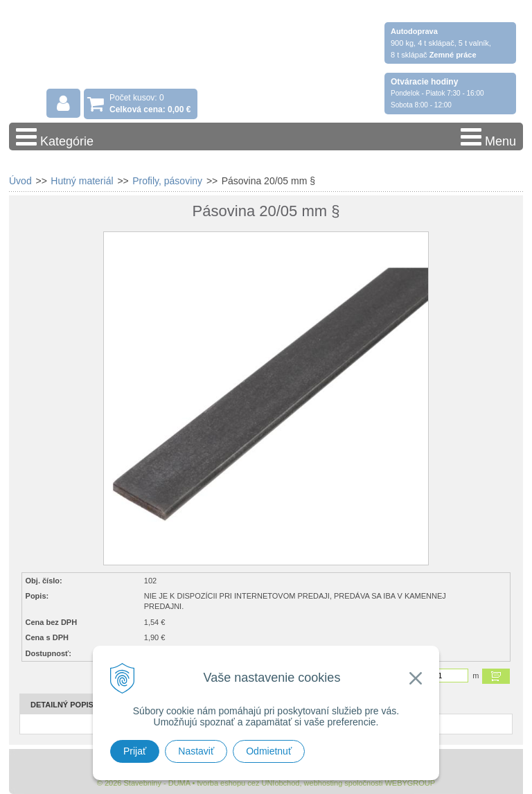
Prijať (135, 751)
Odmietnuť (269, 751)
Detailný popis (62, 705)
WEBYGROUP (410, 783)
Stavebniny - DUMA (130, 50)
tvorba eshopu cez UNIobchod (248, 783)
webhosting (323, 783)
